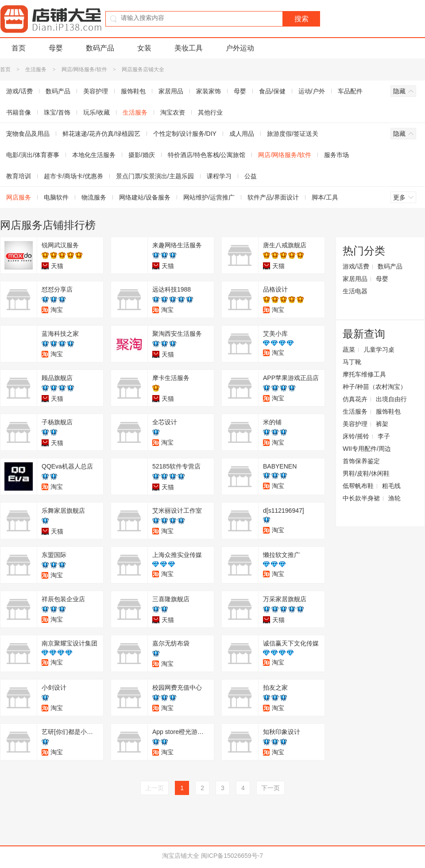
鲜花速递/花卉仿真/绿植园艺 (101, 134)
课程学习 (219, 176)
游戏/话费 (356, 266)
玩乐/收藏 (97, 112)
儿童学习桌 (379, 350)
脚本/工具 (325, 197)
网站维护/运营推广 (209, 197)
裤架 (382, 424)
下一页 (270, 788)
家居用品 (171, 91)
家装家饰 (209, 91)
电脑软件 (56, 197)
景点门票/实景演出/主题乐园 (155, 176)
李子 (384, 436)
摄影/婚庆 (142, 155)
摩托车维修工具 (364, 374)
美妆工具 (189, 48)
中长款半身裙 (361, 498)
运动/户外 (312, 91)
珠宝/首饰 (57, 112)
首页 (19, 48)
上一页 (155, 788)
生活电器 (355, 291)
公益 (251, 176)
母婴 (56, 48)
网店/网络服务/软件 (84, 69)
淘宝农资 (173, 112)
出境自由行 (391, 399)
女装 (144, 48)
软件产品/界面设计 (273, 197)
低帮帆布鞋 (358, 486)
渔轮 (394, 498)
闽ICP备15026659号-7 (232, 856)
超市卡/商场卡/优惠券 (73, 176)
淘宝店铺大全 (181, 856)
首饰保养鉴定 (361, 461)
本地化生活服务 (94, 155)
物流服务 (94, 197)
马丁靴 (352, 362)
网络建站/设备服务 (145, 197)
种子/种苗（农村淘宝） (375, 387)
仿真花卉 (355, 399)
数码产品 (100, 48)
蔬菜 (349, 350)
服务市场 (336, 155)
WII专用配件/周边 (367, 449)
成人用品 (242, 134)
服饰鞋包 (133, 91)
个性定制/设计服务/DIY (185, 134)
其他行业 (210, 112)
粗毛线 (391, 486)
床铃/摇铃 (356, 436)
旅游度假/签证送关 (293, 134)
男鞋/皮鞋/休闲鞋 (366, 473)
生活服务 (36, 69)
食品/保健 (272, 91)
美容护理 (96, 91)
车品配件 (350, 91)
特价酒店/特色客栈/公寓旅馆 (207, 155)
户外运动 (240, 48)
